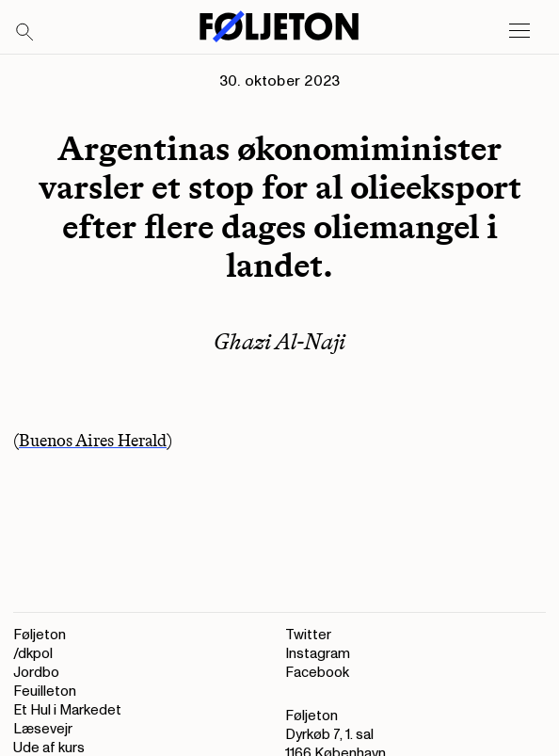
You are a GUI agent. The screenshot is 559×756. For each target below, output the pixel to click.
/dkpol (33, 654)
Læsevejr (43, 729)
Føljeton (40, 635)
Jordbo (36, 673)
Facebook (317, 673)
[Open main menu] (519, 31)
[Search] (25, 33)
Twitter (308, 635)
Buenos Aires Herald (93, 441)
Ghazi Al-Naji (279, 341)
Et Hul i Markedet (67, 710)
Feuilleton (45, 692)
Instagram (318, 654)
